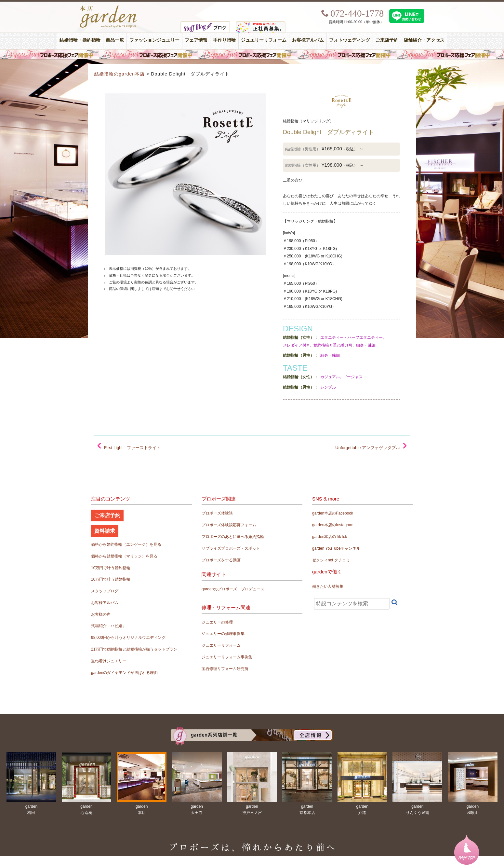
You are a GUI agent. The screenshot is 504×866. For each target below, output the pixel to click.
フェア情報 (196, 40)
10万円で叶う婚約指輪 (111, 568)
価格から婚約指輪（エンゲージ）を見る (126, 544)
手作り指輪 (224, 40)
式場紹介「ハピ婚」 (109, 626)
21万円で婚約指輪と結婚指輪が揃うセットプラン (134, 649)
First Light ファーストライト (132, 448)
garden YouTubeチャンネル (336, 548)
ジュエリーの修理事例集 (223, 634)
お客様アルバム (308, 40)
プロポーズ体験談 (217, 513)
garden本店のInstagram (333, 525)
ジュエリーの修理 (217, 622)
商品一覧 (115, 40)
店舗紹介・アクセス (424, 40)
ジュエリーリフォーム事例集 (227, 657)
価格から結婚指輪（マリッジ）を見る (124, 556)
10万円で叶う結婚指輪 (111, 579)
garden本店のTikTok (330, 537)
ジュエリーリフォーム (264, 40)
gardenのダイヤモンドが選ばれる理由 (124, 673)
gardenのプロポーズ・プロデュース (233, 589)
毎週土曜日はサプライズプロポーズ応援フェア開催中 (252, 54)
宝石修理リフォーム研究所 (225, 669)
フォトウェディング (350, 40)
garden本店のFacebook (333, 513)
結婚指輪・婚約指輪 (80, 40)
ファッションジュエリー (154, 40)
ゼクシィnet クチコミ (331, 560)
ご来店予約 (387, 40)
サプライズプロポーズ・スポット (231, 548)
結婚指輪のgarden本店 (119, 74)
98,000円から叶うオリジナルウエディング (128, 638)
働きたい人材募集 (328, 586)
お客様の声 (101, 614)
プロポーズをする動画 (221, 560)
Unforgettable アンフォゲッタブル (368, 448)
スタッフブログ (105, 591)
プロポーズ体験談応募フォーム (229, 525)
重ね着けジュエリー (109, 661)
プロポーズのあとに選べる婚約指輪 (233, 537)
